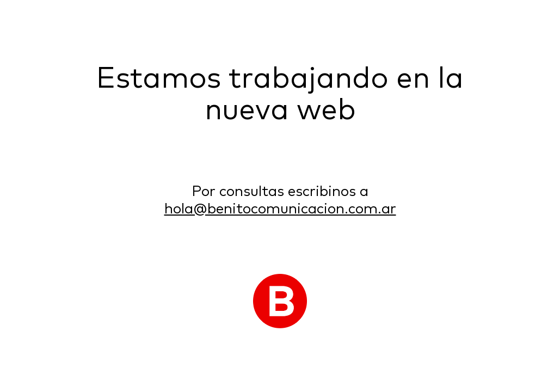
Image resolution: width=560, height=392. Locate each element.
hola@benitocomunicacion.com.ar (280, 209)
